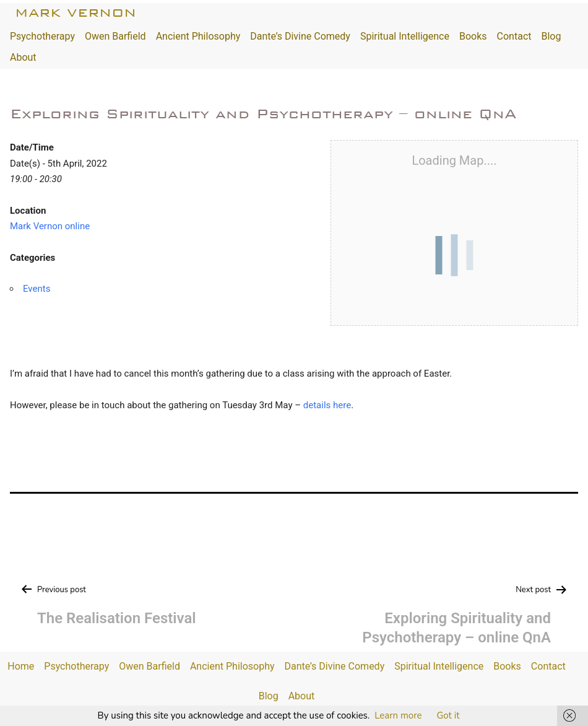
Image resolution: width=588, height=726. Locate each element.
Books (473, 36)
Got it (448, 715)
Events (37, 289)
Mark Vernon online (50, 226)
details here (327, 405)
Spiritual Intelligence (405, 36)
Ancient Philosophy (198, 36)
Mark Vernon (76, 13)
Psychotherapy (42, 36)
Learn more (398, 715)
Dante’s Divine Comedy (300, 36)
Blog (551, 36)
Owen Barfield (115, 36)
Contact (514, 36)
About (23, 57)
